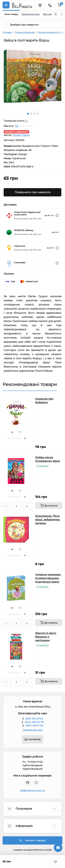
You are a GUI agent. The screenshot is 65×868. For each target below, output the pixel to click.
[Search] (6, 25)
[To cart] (49, 506)
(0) (17, 126)
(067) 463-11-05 (34, 726)
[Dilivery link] (57, 215)
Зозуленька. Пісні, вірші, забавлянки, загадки (48, 520)
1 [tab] (28, 114)
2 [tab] (31, 114)
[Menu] (6, 5)
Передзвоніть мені (32, 730)
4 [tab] (37, 114)
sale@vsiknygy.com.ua (32, 790)
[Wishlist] (20, 432)
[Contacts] (50, 5)
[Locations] (40, 5)
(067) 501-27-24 (34, 719)
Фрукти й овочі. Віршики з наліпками (46, 637)
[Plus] (27, 506)
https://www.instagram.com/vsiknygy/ (36, 783)
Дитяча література (25, 32)
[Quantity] (16, 506)
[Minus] (5, 506)
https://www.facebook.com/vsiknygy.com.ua (28, 783)
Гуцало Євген (21, 135)
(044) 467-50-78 (34, 722)
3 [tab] (34, 114)
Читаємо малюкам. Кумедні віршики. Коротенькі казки (48, 578)
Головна (7, 32)
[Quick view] (12, 432)
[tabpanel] (32, 76)
